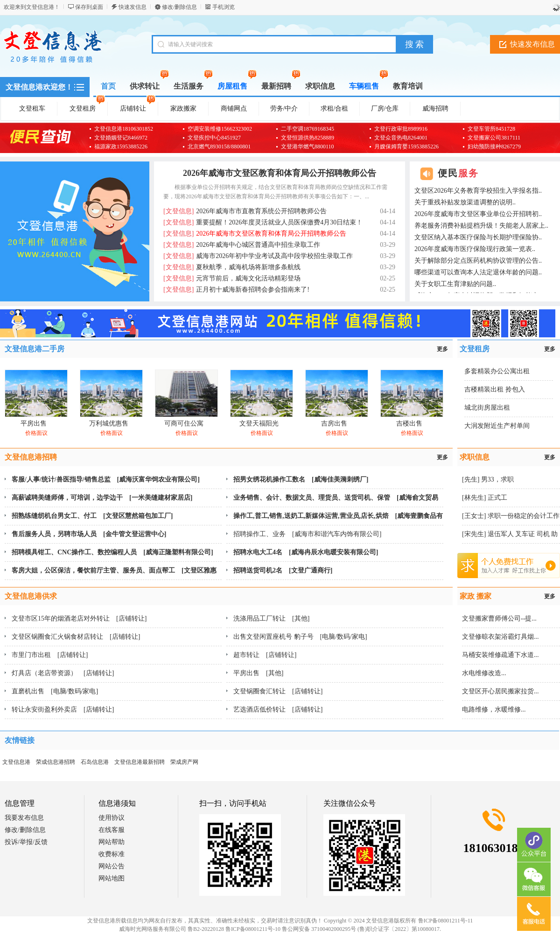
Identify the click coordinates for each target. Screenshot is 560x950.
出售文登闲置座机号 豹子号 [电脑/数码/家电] (300, 637)
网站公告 (112, 866)
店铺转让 (138, 107)
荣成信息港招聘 (56, 762)
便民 (458, 173)
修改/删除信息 (179, 7)
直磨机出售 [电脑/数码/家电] (55, 691)
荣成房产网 (184, 762)
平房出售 (34, 423)
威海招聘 (435, 108)
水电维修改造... (484, 673)
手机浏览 (224, 7)
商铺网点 (234, 108)
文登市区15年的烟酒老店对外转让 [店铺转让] (79, 618)
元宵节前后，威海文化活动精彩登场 (232, 278)
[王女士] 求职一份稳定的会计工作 (511, 516)
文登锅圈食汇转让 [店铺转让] (278, 691)
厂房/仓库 (385, 108)
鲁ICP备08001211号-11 (446, 921)
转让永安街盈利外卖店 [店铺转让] (63, 709)
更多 (442, 349)
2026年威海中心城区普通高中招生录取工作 (242, 245)
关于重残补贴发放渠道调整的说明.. (465, 202)
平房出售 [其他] (258, 673)
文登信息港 (16, 762)
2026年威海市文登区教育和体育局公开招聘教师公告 (280, 173)
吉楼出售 (409, 423)
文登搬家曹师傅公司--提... (499, 618)
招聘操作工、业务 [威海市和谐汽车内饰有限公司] (307, 534)
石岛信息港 (95, 762)
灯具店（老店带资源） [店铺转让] (63, 673)
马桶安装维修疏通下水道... (500, 655)
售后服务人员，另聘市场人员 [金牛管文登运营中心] (89, 534)
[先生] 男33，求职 (488, 479)
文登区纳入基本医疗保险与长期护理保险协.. (478, 237)
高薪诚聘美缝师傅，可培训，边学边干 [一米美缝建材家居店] (102, 498)
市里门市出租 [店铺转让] (50, 655)
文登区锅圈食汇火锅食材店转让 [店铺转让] (76, 637)
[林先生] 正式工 (485, 498)
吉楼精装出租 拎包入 (495, 389)
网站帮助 (112, 842)
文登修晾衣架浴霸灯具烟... (500, 637)
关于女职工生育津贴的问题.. (455, 284)
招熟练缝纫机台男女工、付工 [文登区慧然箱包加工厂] (92, 516)
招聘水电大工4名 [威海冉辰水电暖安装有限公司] (306, 552)
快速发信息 (133, 7)
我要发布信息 (24, 818)
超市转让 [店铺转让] (265, 655)
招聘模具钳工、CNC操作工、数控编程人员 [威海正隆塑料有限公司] (112, 552)
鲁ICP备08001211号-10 (253, 929)
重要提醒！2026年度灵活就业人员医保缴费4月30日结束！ (263, 222)
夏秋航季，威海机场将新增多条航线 (232, 267)
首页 (108, 86)
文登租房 (87, 107)
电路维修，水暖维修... (494, 709)
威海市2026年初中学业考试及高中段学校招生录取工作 (258, 256)
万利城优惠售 (109, 423)
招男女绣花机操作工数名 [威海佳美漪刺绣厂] (301, 479)
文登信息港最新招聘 (140, 762)
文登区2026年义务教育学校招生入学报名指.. (478, 191)
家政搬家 (183, 108)
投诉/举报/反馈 (26, 842)
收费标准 (112, 854)
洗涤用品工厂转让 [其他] (271, 618)
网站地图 (112, 878)
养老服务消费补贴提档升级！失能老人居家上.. (481, 226)
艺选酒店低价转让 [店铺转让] (278, 709)
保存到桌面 (89, 7)
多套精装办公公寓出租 (497, 371)
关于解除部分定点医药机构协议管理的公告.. (478, 261)
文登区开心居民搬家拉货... (500, 691)
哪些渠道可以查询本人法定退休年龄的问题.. (478, 272)
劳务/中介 (284, 108)
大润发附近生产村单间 (497, 426)
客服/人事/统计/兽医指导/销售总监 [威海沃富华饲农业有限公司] (106, 479)
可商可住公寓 (184, 423)
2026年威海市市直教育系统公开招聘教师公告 (245, 211)
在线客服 (112, 830)
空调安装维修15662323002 (220, 129)
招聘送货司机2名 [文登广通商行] (283, 570)
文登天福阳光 (259, 423)
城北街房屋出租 (487, 408)
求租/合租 (335, 108)
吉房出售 (334, 423)
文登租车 (32, 108)
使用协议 (112, 818)
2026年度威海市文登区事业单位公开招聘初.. (478, 214)
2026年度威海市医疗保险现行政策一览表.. (475, 249)
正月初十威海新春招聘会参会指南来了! (236, 290)
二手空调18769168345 (308, 129)
